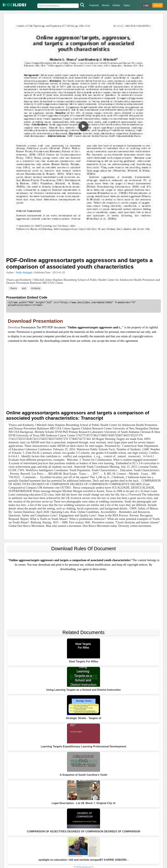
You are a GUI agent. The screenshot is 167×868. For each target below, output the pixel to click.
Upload (158, 5)
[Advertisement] (83, 248)
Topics (127, 5)
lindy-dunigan (24, 272)
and (24, 288)
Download (14, 327)
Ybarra (13, 288)
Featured (94, 5)
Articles (116, 5)
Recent (105, 5)
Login (146, 5)
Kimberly (36, 288)
